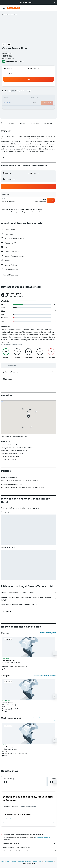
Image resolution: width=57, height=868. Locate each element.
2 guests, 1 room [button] (10, 74)
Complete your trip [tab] (11, 806)
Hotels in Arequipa (12, 819)
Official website (8, 58)
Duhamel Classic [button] (8, 703)
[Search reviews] (30, 366)
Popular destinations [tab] (29, 806)
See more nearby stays (48, 633)
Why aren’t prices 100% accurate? (30, 851)
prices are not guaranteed (43, 837)
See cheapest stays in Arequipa (45, 675)
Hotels (14, 862)
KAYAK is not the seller (30, 843)
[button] (55, 2)
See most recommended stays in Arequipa (45, 719)
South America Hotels (24, 862)
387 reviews (19, 61)
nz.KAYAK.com (5, 862)
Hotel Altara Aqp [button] (8, 747)
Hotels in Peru (37, 862)
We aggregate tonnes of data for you (30, 847)
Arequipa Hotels (48, 862)
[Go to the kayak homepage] (14, 8)
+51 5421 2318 (7, 56)
